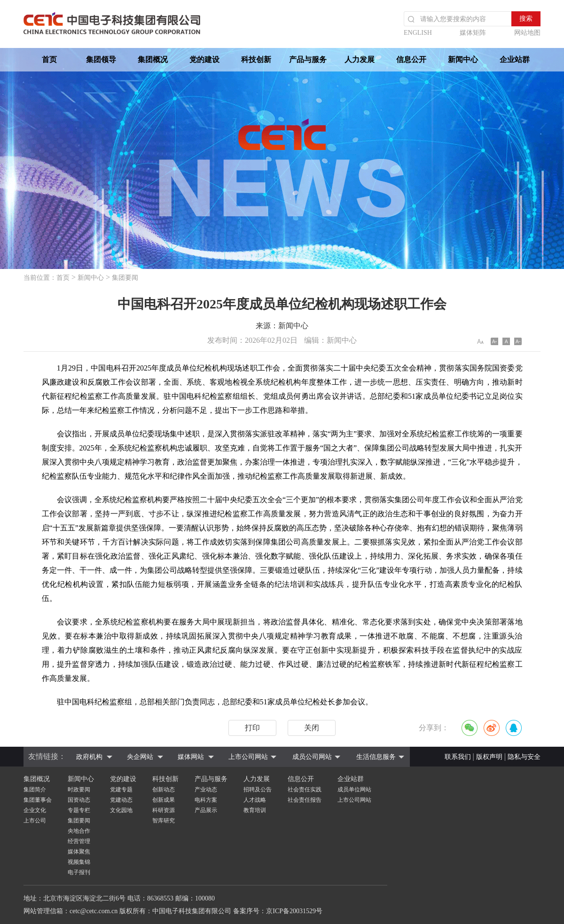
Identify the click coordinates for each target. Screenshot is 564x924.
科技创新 (256, 59)
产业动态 (206, 790)
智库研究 (164, 821)
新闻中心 (463, 59)
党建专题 (121, 790)
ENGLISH (418, 33)
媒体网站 (191, 757)
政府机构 (89, 757)
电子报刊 (79, 872)
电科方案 (206, 800)
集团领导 (101, 59)
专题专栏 (79, 810)
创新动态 (164, 790)
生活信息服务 (376, 757)
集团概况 (153, 59)
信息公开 (411, 59)
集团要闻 (125, 278)
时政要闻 (79, 790)
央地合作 (79, 831)
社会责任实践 (305, 790)
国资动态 (79, 800)
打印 (252, 728)
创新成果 (164, 800)
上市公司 (35, 821)
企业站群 (515, 59)
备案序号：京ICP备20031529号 (278, 911)
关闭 (312, 728)
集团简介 (35, 790)
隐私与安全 (524, 757)
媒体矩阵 (473, 33)
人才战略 (255, 800)
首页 (49, 59)
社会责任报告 (305, 800)
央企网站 (140, 757)
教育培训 (255, 810)
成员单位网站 (354, 790)
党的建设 (204, 59)
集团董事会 (38, 800)
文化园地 (121, 810)
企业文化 (35, 810)
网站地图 (527, 33)
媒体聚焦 (79, 852)
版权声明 (489, 757)
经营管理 (79, 841)
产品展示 (206, 810)
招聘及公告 (258, 790)
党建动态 (121, 800)
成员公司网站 (312, 757)
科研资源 (164, 810)
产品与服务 (308, 59)
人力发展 (360, 59)
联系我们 (458, 757)
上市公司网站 (248, 757)
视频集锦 (79, 862)
